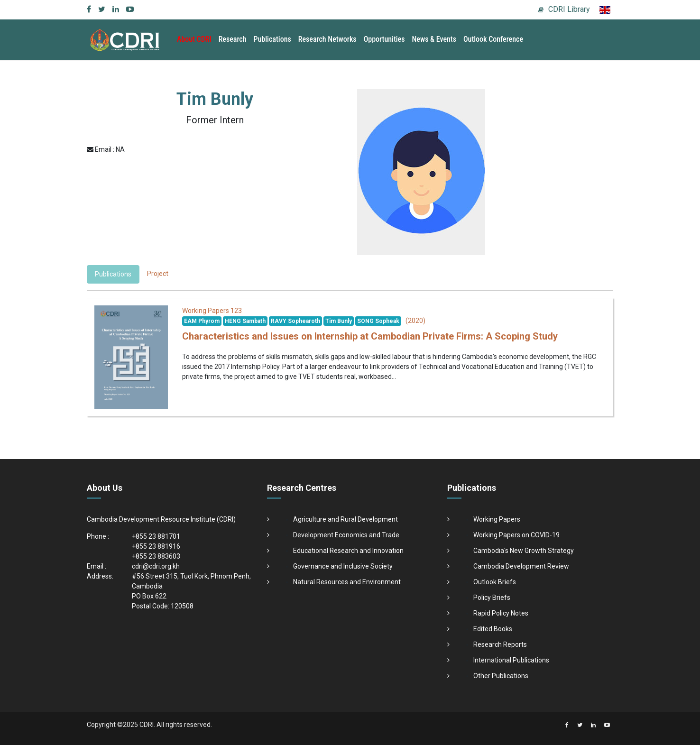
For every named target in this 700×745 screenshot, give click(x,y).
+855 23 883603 (156, 556)
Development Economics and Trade (346, 535)
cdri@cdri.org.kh (156, 566)
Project (158, 274)
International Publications (511, 660)
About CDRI (194, 39)
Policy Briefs (492, 598)
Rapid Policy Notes (501, 613)
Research (233, 39)
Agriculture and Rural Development (345, 519)
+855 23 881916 (156, 546)
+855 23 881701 (156, 536)
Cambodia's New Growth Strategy (524, 551)
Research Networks (327, 39)
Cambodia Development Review (521, 566)
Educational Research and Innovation (348, 551)
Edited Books (493, 629)
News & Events (434, 39)
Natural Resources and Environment (347, 582)
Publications (272, 39)
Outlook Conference (493, 39)
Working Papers (497, 519)
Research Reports (500, 644)
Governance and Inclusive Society (343, 566)
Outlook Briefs (495, 582)
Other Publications (501, 676)
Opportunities (384, 39)
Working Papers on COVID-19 (516, 535)
